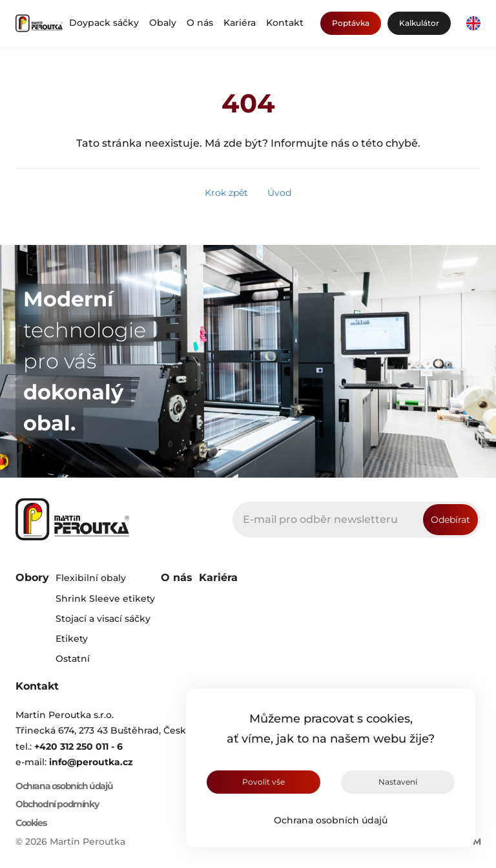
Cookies (31, 823)
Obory (32, 577)
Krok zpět (226, 193)
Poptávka (351, 23)
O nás (200, 23)
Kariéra (240, 23)
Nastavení (398, 782)
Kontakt (285, 23)
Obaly (163, 23)
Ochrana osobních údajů (331, 820)
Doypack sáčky (104, 23)
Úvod (279, 193)
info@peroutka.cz (91, 762)
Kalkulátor (419, 23)
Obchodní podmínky (57, 804)
